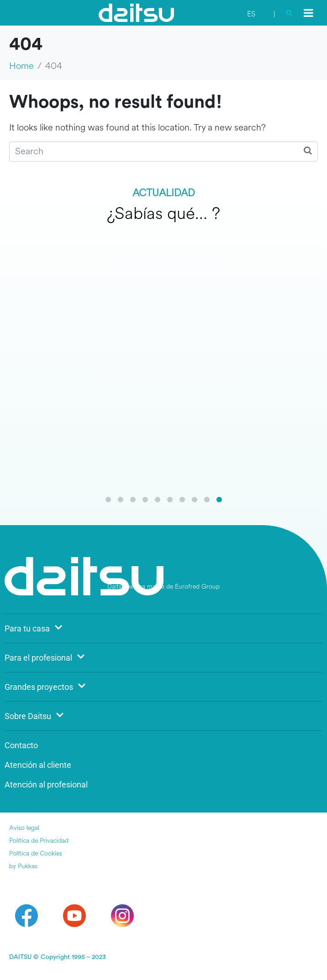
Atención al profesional (46, 785)
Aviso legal (24, 828)
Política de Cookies (36, 853)
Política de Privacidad (39, 841)
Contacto (21, 745)
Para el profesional (45, 658)
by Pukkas (23, 866)
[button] (108, 500)
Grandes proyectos (45, 687)
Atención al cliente (38, 765)
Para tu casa (34, 628)
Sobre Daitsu (34, 716)
